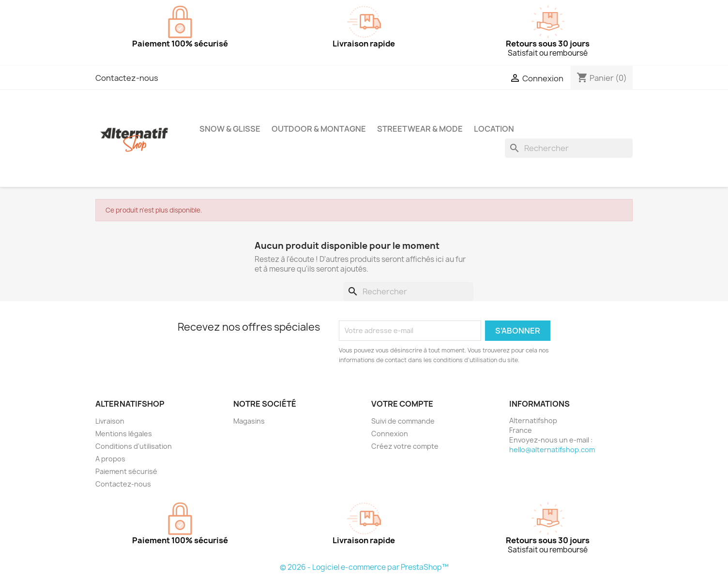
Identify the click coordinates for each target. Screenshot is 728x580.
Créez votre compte (405, 446)
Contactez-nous (127, 78)
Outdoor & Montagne (319, 129)
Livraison (110, 421)
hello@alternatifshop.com (552, 450)
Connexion (390, 434)
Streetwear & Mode (420, 129)
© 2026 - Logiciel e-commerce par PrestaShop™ (364, 567)
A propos (110, 459)
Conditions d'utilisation (134, 446)
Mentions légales (124, 434)
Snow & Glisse (230, 129)
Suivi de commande (403, 421)
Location (494, 129)
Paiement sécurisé (126, 471)
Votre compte (402, 404)
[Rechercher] (569, 148)
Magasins (249, 421)
